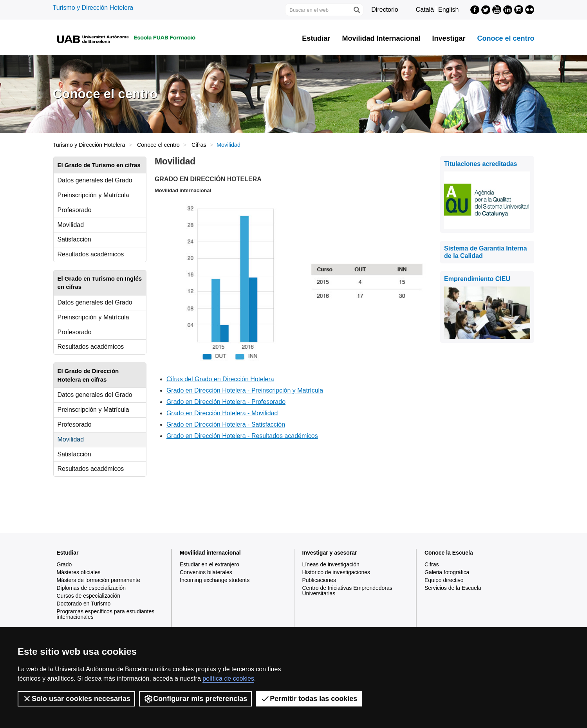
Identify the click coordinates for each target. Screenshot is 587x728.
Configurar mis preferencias (195, 699)
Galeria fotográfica (447, 572)
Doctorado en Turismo (84, 604)
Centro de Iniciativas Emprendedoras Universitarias (347, 591)
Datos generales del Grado (95, 180)
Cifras (199, 145)
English (448, 10)
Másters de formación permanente (98, 580)
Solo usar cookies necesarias (76, 699)
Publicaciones (319, 580)
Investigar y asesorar (330, 553)
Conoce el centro (506, 38)
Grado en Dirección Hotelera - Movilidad (222, 413)
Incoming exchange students (215, 580)
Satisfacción (74, 239)
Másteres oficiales (79, 572)
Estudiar (316, 38)
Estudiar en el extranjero (210, 564)
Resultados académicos (91, 254)
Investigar (449, 38)
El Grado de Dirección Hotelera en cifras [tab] (88, 375)
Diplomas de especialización (91, 588)
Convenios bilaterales (206, 572)
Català (425, 10)
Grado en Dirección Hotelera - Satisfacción (226, 424)
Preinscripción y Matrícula (93, 195)
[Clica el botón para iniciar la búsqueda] (356, 10)
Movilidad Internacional (381, 38)
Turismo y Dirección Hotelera (93, 8)
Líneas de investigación (331, 564)
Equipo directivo (444, 580)
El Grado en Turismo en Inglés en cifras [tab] (100, 283)
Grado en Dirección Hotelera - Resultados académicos (242, 436)
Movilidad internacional (210, 553)
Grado (64, 564)
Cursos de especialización (89, 596)
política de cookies (228, 678)
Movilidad (71, 225)
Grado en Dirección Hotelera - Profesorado (226, 402)
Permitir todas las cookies (309, 699)
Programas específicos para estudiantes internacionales (106, 614)
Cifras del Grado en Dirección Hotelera (220, 379)
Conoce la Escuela (449, 553)
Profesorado (75, 210)
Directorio (385, 10)
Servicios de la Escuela (453, 588)
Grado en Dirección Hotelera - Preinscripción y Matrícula (245, 390)
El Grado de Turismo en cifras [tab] (99, 165)
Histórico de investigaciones (336, 572)
